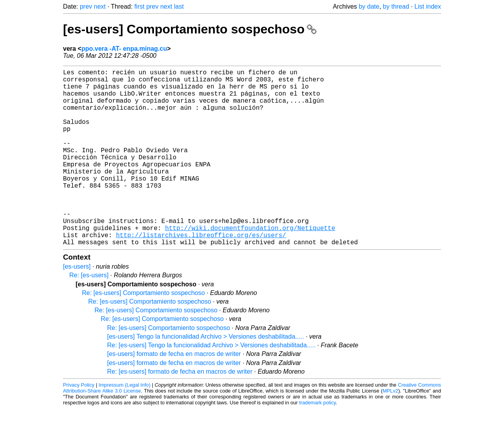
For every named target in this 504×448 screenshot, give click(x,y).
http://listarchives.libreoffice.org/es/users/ (201, 273)
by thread (396, 6)
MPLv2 (391, 430)
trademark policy (318, 442)
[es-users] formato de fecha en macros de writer (174, 393)
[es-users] (77, 306)
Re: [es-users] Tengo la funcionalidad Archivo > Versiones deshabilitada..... (211, 384)
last (179, 6)
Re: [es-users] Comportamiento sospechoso (143, 332)
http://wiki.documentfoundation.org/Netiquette (250, 264)
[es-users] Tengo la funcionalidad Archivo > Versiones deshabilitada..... (206, 376)
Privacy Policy (79, 424)
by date (369, 6)
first (139, 6)
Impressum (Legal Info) (124, 424)
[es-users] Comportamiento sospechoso (190, 29)
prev (86, 6)
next (100, 6)
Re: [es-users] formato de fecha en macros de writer (180, 411)
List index (428, 6)
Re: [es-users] (89, 314)
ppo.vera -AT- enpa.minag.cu (124, 49)
